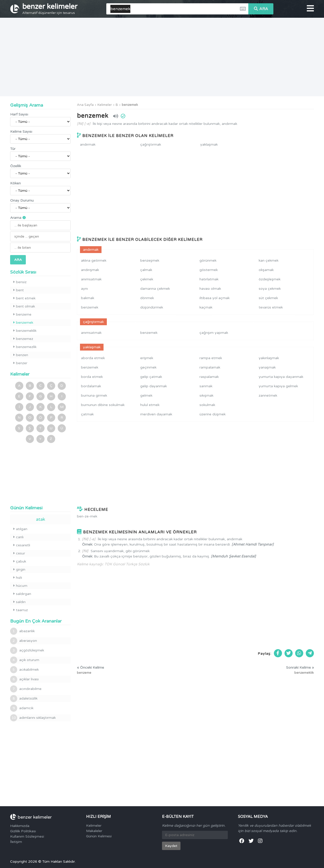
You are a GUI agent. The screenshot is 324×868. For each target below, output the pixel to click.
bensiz (20, 282)
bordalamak (91, 386)
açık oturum (25, 660)
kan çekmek (269, 261)
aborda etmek (93, 358)
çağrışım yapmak (214, 333)
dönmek (147, 298)
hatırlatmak (209, 279)
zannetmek (268, 396)
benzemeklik (25, 331)
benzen (21, 355)
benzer (20, 363)
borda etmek (92, 377)
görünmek (208, 261)
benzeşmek (150, 261)
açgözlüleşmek (27, 650)
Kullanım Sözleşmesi (27, 836)
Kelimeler (105, 105)
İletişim (16, 842)
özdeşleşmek (270, 279)
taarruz (21, 610)
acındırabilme (26, 689)
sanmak (206, 386)
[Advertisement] (162, 57)
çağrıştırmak (151, 144)
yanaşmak (267, 367)
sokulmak (207, 405)
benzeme (22, 314)
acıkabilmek (24, 670)
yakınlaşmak (269, 358)
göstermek (209, 270)
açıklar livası (24, 679)
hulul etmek (150, 405)
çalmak (146, 270)
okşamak (266, 270)
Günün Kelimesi (99, 836)
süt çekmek (268, 298)
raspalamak (209, 377)
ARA (261, 9)
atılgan (20, 529)
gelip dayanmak (154, 386)
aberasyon (24, 641)
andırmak (88, 144)
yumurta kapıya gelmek (278, 386)
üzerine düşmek (212, 414)
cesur (19, 553)
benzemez (23, 339)
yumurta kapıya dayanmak (281, 377)
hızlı (18, 578)
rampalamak (210, 367)
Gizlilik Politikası (23, 831)
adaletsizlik (24, 699)
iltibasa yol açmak (215, 298)
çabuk (20, 561)
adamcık (22, 708)
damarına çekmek (155, 289)
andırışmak (90, 270)
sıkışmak (206, 396)
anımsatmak (91, 279)
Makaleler (94, 831)
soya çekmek (270, 289)
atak (40, 519)
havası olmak (210, 289)
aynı (84, 289)
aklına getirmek (94, 261)
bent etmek (24, 298)
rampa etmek (211, 358)
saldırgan (22, 594)
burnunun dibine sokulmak (103, 405)
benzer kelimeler (50, 9)
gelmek (146, 396)
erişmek (147, 358)
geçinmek (148, 367)
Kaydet (171, 846)
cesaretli (22, 545)
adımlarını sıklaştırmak (33, 718)
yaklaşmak (209, 144)
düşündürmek (152, 307)
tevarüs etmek (271, 307)
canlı (18, 537)
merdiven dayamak (156, 414)
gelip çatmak (151, 377)
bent (19, 290)
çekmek (147, 279)
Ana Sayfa (85, 105)
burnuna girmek (94, 396)
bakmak (88, 298)
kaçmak (206, 307)
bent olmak (24, 306)
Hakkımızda (20, 826)
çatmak (87, 414)
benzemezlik (25, 347)
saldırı (19, 602)
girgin (19, 570)
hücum (20, 586)
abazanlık (22, 631)
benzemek (130, 105)
